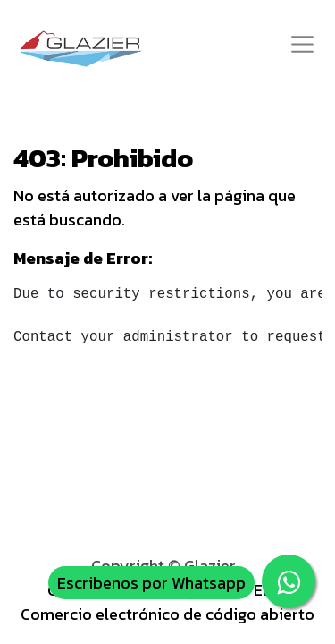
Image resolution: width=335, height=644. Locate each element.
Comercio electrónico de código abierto (167, 614)
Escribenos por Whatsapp (151, 583)
